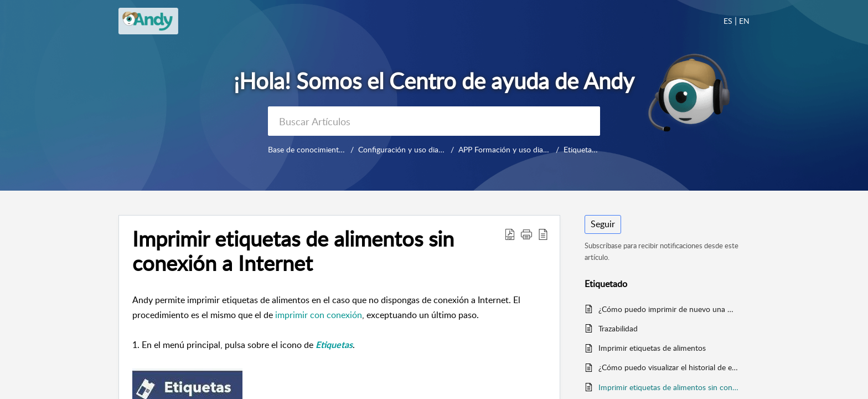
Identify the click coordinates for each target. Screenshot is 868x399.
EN (744, 21)
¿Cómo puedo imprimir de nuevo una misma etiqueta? (668, 309)
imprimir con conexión (319, 315)
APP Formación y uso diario (505, 149)
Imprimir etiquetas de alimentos (652, 348)
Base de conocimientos (307, 149)
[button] (510, 234)
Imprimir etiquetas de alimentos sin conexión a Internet (668, 387)
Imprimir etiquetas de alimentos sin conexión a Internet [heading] (293, 251)
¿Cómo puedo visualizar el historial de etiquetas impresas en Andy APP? (668, 367)
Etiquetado (582, 149)
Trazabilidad (618, 328)
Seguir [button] (603, 224)
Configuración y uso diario (403, 149)
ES (728, 21)
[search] (434, 121)
